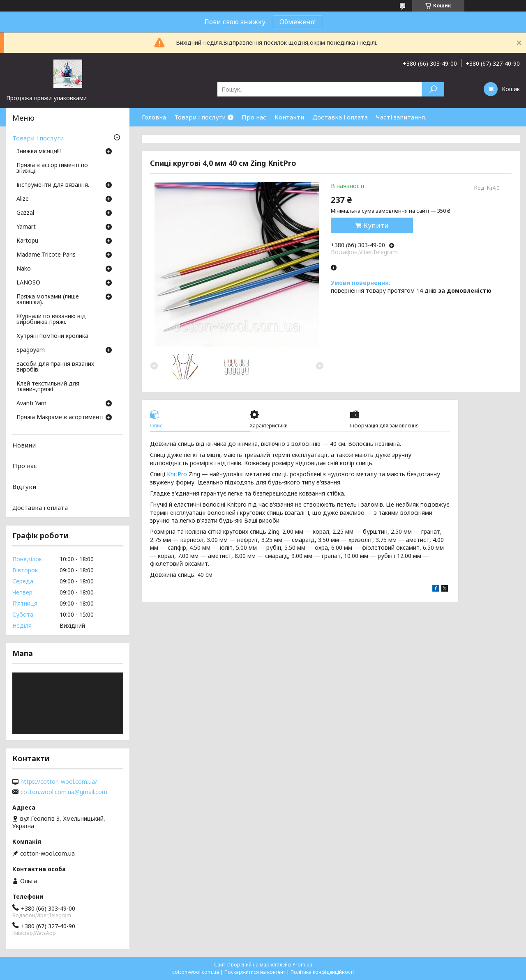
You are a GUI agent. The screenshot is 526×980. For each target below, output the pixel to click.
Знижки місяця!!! (39, 151)
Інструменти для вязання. (53, 185)
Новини (24, 445)
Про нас (254, 117)
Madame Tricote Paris (46, 255)
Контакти (289, 117)
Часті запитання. (401, 117)
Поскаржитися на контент (255, 972)
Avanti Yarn (31, 404)
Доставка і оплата (340, 117)
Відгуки (24, 487)
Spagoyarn (31, 350)
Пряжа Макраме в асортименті (60, 418)
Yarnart (26, 227)
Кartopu (27, 241)
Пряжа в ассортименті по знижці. (52, 168)
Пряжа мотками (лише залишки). (48, 300)
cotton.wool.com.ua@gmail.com (64, 792)
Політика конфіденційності (322, 972)
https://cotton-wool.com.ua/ (59, 782)
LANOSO (28, 283)
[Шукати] (433, 89)
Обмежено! (298, 22)
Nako (24, 269)
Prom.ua (302, 965)
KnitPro (177, 474)
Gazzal (25, 213)
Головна (154, 117)
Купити (376, 225)
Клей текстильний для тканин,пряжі (48, 387)
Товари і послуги (200, 117)
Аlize (23, 199)
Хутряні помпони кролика (52, 336)
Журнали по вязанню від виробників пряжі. (51, 319)
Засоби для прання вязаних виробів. (55, 367)
